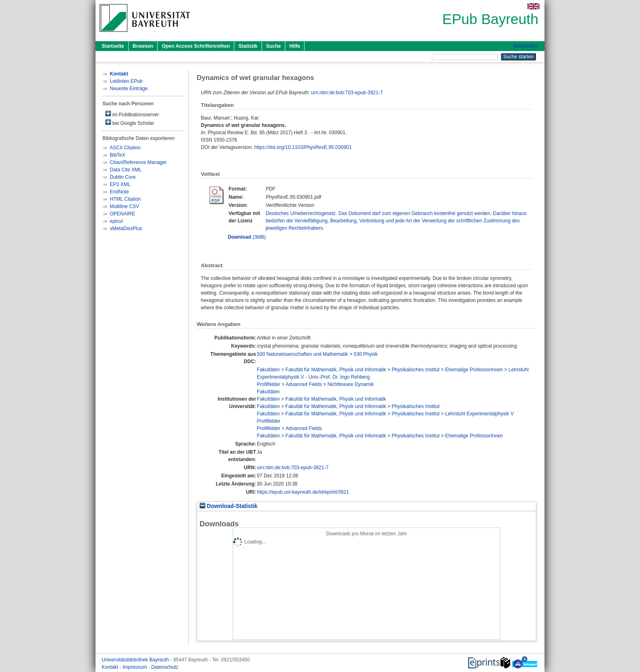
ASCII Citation (125, 148)
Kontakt (111, 667)
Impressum (135, 667)
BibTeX (118, 155)
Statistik (248, 46)
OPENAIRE (122, 214)
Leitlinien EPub (126, 81)
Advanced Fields (304, 384)
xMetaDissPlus (126, 228)
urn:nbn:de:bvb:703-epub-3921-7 (347, 93)
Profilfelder (268, 384)
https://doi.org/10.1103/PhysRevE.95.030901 (303, 147)
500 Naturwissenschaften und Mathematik (302, 354)
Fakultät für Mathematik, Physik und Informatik (336, 370)
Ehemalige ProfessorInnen (474, 370)
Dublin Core (123, 177)
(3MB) (247, 237)
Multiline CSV (124, 206)
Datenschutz (165, 667)
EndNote (119, 192)
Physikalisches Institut (416, 370)
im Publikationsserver (132, 114)
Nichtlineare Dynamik (350, 384)
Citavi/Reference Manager (138, 162)
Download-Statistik (229, 506)
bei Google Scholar (130, 123)
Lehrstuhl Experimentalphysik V (480, 414)
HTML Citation (125, 199)
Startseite (113, 46)
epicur (117, 221)
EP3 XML (120, 184)
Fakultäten (268, 370)
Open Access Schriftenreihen (196, 46)
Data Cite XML (126, 170)
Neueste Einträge (129, 89)
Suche (273, 46)
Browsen (143, 46)
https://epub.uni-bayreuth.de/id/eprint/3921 (303, 492)
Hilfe (295, 46)
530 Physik (366, 354)
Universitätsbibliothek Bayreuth (136, 660)
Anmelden (525, 46)
